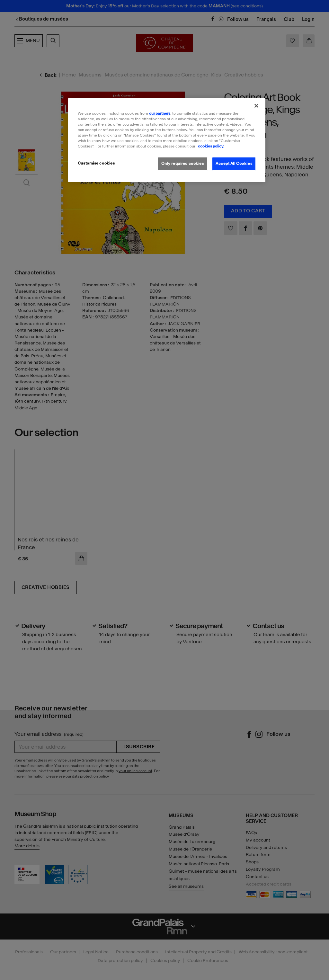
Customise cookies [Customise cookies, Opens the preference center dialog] (96, 163)
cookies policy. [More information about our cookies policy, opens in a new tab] (211, 146)
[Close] (256, 106)
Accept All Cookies (234, 164)
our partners (160, 113)
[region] (167, 140)
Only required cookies (183, 164)
